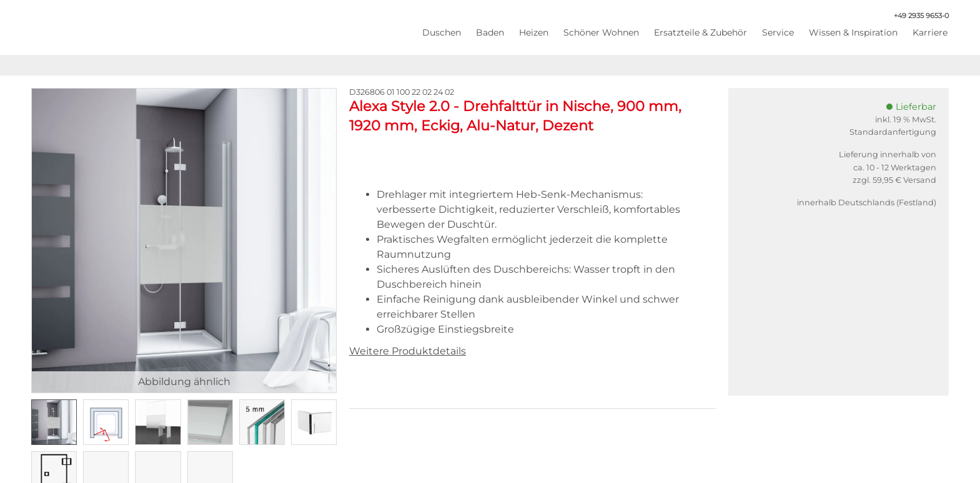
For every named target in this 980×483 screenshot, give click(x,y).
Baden (490, 32)
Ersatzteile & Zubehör (700, 32)
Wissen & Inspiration (853, 32)
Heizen (534, 32)
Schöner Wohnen (601, 32)
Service (778, 32)
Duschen (442, 32)
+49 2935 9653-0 (915, 16)
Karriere (930, 32)
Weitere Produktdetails (408, 351)
